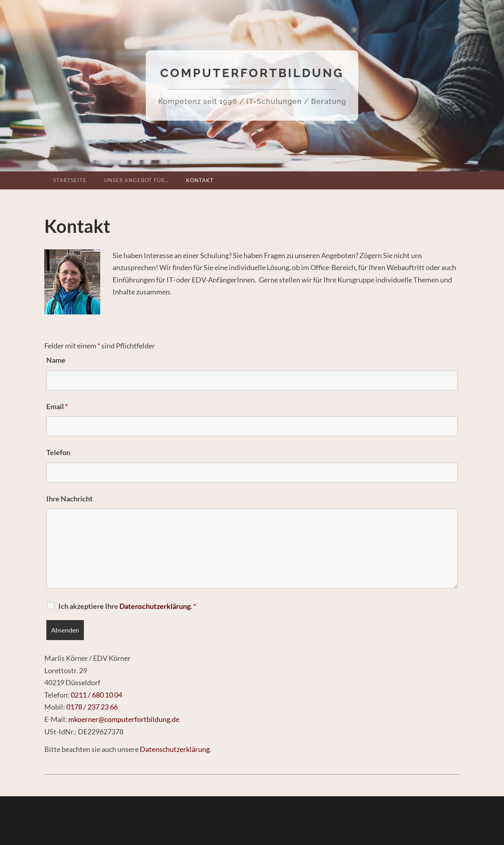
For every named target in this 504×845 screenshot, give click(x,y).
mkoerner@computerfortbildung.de (124, 719)
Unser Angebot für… (136, 180)
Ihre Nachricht (69, 499)
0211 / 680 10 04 (96, 695)
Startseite (70, 180)
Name (56, 360)
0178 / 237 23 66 (92, 707)
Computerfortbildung (252, 73)
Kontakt (200, 180)
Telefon (58, 452)
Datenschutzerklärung (175, 749)
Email (57, 406)
